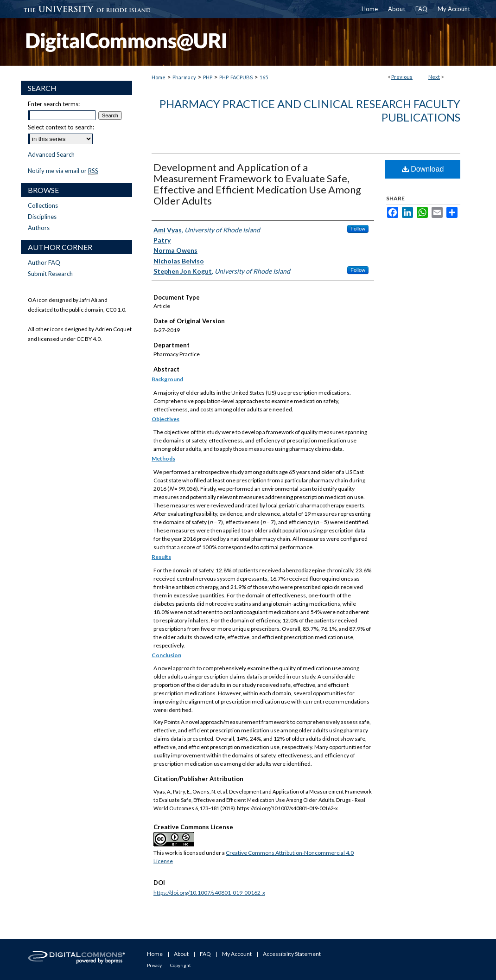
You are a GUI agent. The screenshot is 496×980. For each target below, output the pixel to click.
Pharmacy (184, 77)
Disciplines (42, 217)
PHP (208, 77)
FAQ (205, 954)
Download (423, 169)
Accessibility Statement (292, 954)
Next (434, 77)
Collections (43, 205)
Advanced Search (51, 154)
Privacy (154, 965)
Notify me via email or (63, 171)
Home (159, 77)
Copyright (181, 965)
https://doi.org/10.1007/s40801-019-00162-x (209, 893)
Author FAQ (44, 263)
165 (264, 77)
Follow (358, 229)
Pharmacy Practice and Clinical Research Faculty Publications (310, 110)
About (181, 954)
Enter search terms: (54, 104)
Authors (39, 228)
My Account (237, 954)
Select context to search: (61, 127)
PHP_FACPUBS (236, 77)
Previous (402, 77)
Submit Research (50, 274)
